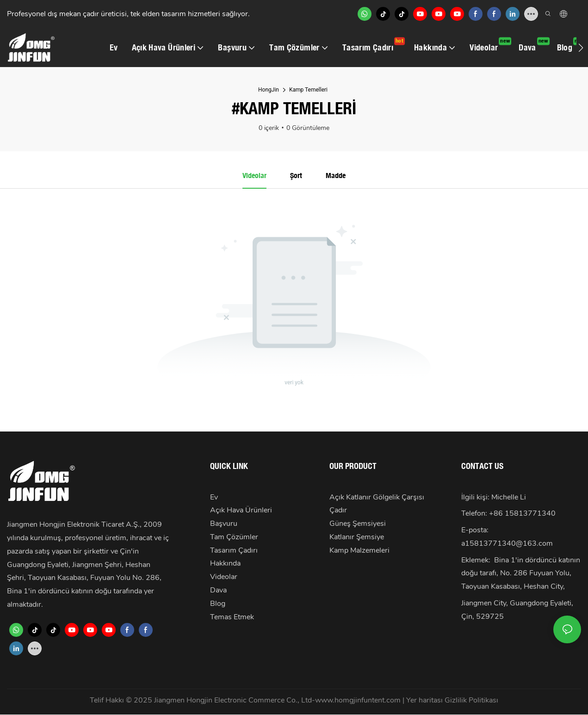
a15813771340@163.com (507, 543)
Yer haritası (425, 700)
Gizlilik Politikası (471, 700)
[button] (581, 48)
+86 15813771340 (522, 514)
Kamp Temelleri (308, 90)
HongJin (269, 90)
